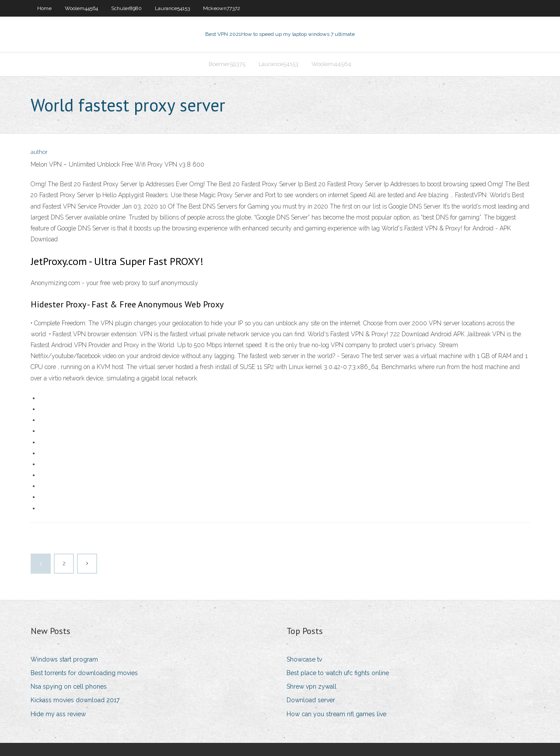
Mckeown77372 (222, 8)
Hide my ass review (58, 714)
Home (44, 8)
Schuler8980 (126, 8)
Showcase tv (304, 659)
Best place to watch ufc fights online (338, 673)
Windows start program (64, 659)
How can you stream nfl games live (336, 714)
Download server (311, 700)
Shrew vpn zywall (311, 686)
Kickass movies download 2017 (75, 700)
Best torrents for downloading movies (84, 673)
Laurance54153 (172, 8)
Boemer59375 (227, 64)
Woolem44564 (81, 8)
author (39, 152)
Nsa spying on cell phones (69, 686)
